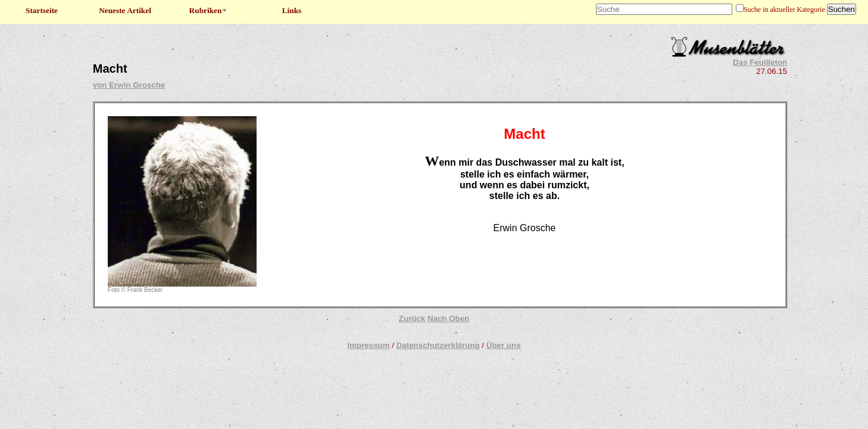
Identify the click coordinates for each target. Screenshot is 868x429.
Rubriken (209, 10)
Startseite (42, 10)
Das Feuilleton (760, 62)
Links (292, 10)
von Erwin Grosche (129, 85)
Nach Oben (448, 318)
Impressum (368, 345)
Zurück (412, 318)
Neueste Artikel (125, 10)
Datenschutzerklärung (438, 345)
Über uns (504, 345)
